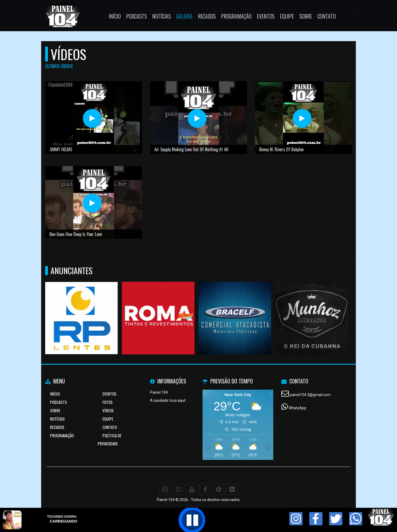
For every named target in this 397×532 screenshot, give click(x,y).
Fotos (108, 402)
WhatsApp (297, 408)
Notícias (162, 16)
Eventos (266, 16)
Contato (327, 16)
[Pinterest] (219, 489)
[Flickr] (232, 489)
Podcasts (137, 16)
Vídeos (108, 410)
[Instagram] (165, 489)
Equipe (287, 16)
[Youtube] (192, 489)
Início (115, 16)
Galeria (184, 16)
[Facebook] (205, 489)
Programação (236, 16)
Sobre (306, 16)
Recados (207, 16)
